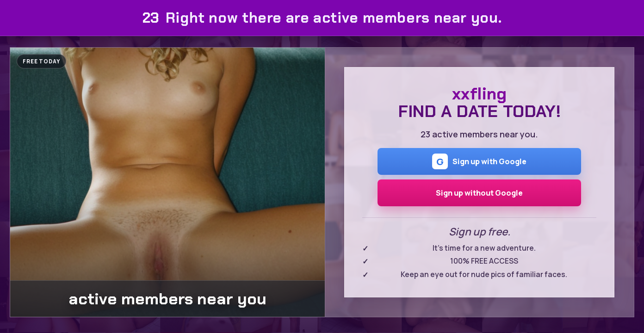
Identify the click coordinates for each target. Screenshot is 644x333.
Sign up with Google (479, 161)
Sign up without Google (479, 193)
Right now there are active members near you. (322, 18)
